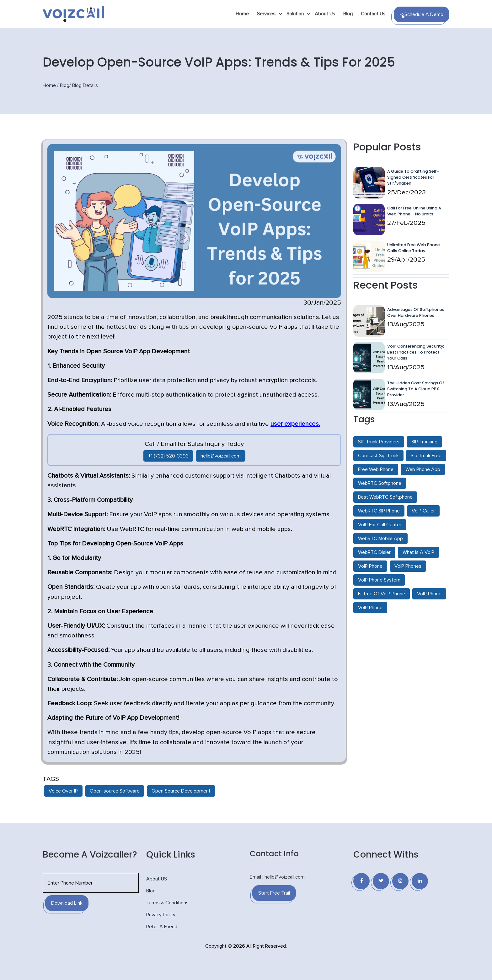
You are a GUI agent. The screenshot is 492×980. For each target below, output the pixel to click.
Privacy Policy (161, 915)
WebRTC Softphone (380, 483)
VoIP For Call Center (380, 525)
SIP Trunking (424, 442)
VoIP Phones (408, 566)
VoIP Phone (370, 566)
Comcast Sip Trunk (378, 456)
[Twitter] (381, 881)
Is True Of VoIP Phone (382, 594)
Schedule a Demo (422, 15)
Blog (348, 14)
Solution (295, 14)
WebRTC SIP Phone (379, 511)
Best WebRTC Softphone (385, 497)
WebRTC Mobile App (380, 539)
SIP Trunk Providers (379, 442)
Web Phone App (423, 469)
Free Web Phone (376, 469)
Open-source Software (115, 791)
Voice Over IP (63, 791)
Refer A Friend (162, 927)
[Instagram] (400, 881)
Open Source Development (181, 791)
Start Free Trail (274, 893)
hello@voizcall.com (221, 456)
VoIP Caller (423, 511)
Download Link (67, 903)
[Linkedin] (420, 881)
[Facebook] (361, 881)
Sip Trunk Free (426, 456)
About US (157, 879)
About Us (325, 14)
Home (242, 14)
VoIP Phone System (379, 580)
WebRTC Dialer (374, 552)
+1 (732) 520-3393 (168, 456)
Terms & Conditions (167, 903)
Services (266, 14)
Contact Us (373, 14)
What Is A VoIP (418, 552)
